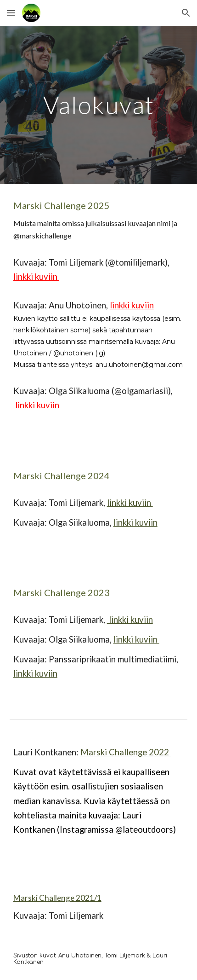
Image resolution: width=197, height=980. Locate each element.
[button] (11, 13)
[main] (99, 105)
